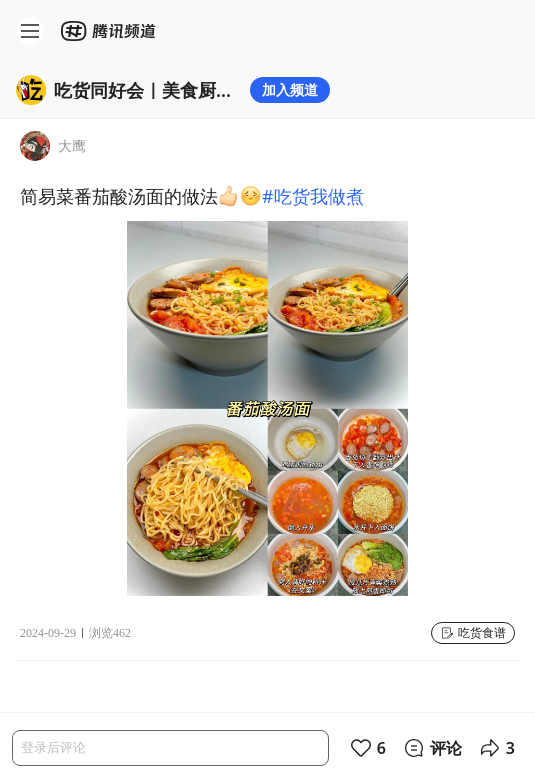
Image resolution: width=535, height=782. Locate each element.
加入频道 (290, 89)
